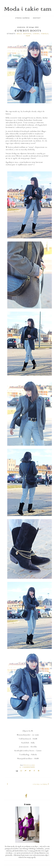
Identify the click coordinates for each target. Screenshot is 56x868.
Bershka (27, 34)
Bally (19, 34)
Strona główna (40, 784)
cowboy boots (28, 31)
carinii (36, 34)
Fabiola (45, 34)
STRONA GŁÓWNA (22, 18)
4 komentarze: (27, 767)
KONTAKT (37, 18)
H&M (28, 36)
